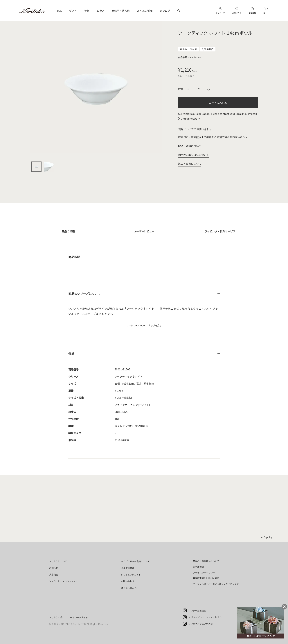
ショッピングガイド (131, 574)
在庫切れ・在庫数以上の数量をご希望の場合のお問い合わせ (213, 137)
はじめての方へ (129, 588)
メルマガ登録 (128, 568)
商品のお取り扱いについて (194, 155)
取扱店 (100, 11)
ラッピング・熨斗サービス (220, 231)
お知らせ (54, 568)
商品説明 (74, 257)
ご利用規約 (198, 567)
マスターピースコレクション (63, 581)
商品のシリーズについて (84, 294)
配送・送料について (190, 146)
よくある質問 (145, 11)
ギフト (73, 11)
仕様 (71, 354)
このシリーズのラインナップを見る (144, 325)
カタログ (165, 11)
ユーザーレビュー (144, 231)
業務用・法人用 (121, 11)
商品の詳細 (68, 231)
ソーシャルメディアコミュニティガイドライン (216, 584)
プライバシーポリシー (204, 572)
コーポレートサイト (78, 617)
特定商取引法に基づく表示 (206, 578)
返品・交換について (190, 164)
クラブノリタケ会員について (135, 561)
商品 (59, 11)
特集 (87, 11)
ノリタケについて (58, 561)
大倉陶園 (54, 574)
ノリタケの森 (56, 617)
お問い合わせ (128, 581)
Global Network (190, 119)
